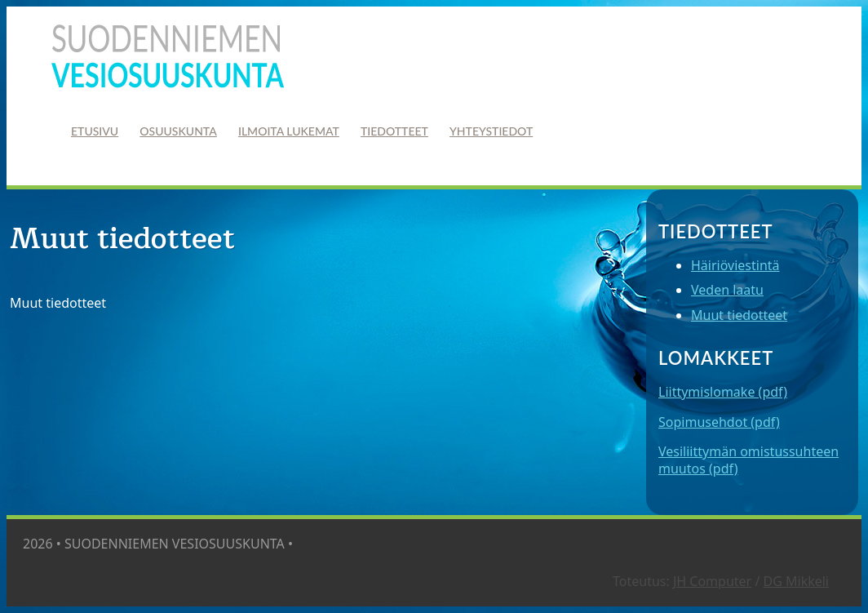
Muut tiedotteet (739, 315)
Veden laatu (727, 290)
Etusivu (95, 131)
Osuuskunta (178, 131)
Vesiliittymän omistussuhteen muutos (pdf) (748, 460)
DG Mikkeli (797, 581)
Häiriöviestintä (735, 265)
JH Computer (712, 581)
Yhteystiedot (491, 131)
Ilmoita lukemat (289, 131)
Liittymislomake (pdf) (723, 392)
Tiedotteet (394, 131)
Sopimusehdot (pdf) (719, 422)
